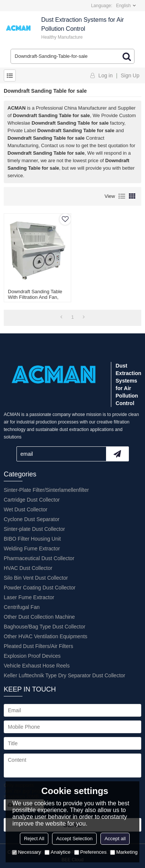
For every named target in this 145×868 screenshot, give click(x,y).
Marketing (124, 852)
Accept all (115, 839)
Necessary (26, 852)
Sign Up (130, 75)
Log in (106, 75)
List (122, 196)
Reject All (34, 839)
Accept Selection (74, 839)
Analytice (58, 852)
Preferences (90, 852)
